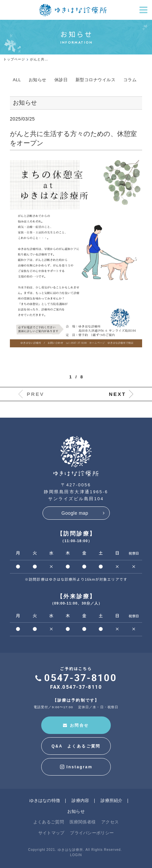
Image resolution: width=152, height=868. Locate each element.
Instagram (76, 767)
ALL (17, 80)
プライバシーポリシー (92, 833)
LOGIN (76, 855)
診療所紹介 (112, 800)
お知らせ (38, 80)
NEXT (117, 394)
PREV (35, 394)
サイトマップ (51, 833)
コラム (130, 80)
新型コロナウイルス (96, 80)
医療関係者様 (83, 822)
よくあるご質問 (49, 822)
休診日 (61, 80)
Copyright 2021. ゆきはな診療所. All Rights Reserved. (75, 850)
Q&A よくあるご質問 (76, 746)
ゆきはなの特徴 (45, 800)
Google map (75, 513)
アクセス (110, 822)
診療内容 (80, 800)
